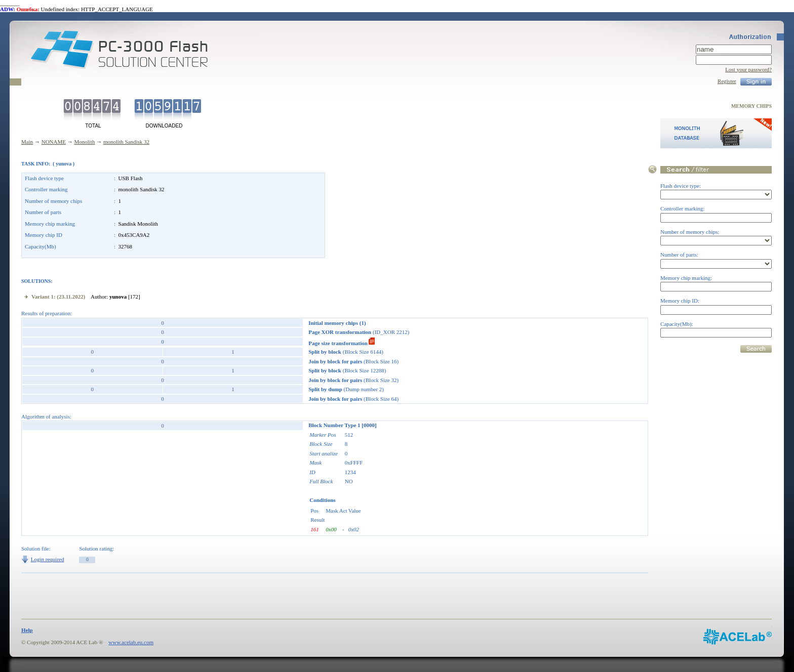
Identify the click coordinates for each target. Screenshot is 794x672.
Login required (48, 559)
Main (27, 142)
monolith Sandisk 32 (126, 142)
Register (727, 81)
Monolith (85, 142)
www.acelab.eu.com (131, 642)
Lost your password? (748, 69)
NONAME (54, 142)
